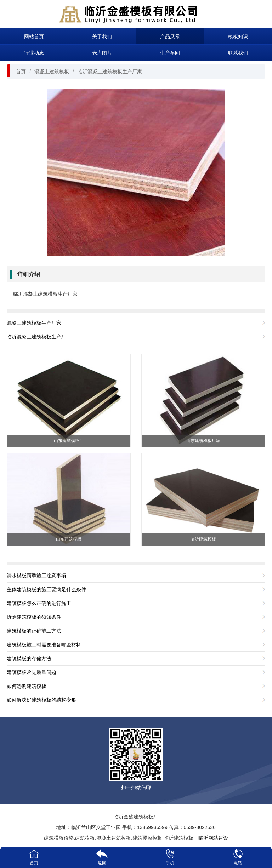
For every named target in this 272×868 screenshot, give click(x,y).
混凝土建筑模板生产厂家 (34, 323)
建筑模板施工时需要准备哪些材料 (44, 645)
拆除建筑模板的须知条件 (34, 617)
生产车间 (170, 53)
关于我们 (102, 36)
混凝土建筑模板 (52, 72)
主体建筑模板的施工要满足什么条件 (46, 589)
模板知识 (238, 36)
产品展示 (170, 36)
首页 (21, 72)
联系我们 (238, 53)
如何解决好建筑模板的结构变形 (41, 700)
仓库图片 (102, 53)
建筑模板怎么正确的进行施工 (39, 603)
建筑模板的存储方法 (29, 658)
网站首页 (34, 36)
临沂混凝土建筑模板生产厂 (36, 337)
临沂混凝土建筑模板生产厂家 (110, 72)
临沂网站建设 (213, 838)
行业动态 (34, 53)
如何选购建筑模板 (27, 686)
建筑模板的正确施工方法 (34, 631)
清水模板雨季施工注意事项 (36, 576)
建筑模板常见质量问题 (32, 672)
